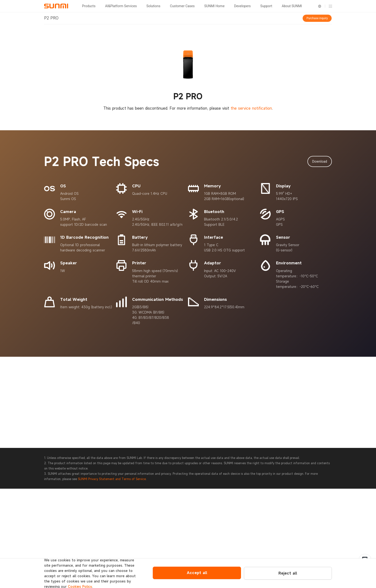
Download (320, 161)
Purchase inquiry (317, 18)
